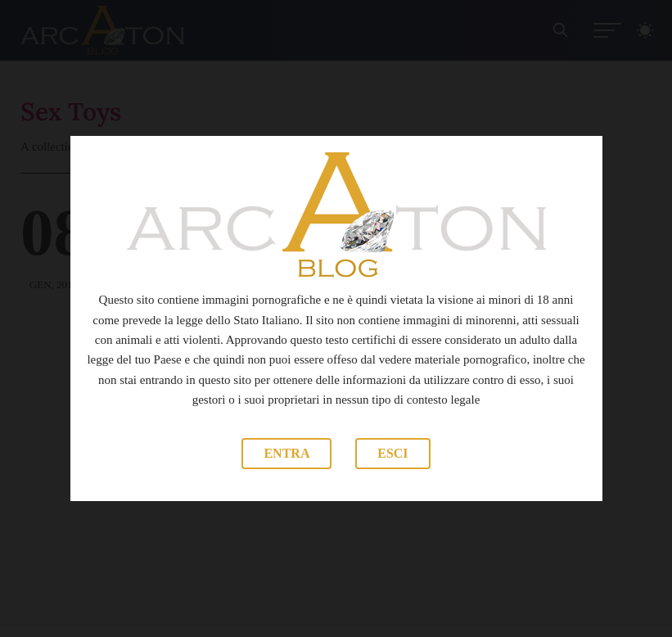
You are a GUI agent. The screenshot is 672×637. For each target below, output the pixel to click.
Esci (392, 453)
